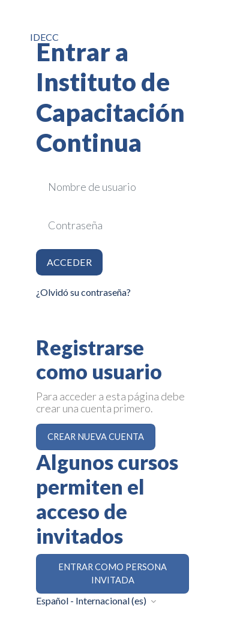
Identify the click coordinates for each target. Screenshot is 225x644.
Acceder (69, 262)
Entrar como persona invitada (112, 573)
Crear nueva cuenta (96, 437)
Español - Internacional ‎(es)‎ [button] (92, 600)
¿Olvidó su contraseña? (83, 292)
